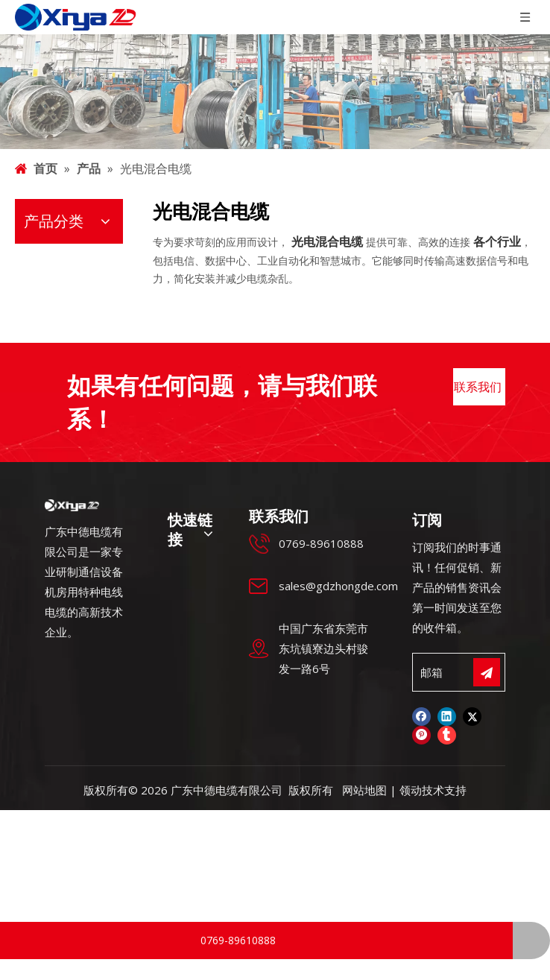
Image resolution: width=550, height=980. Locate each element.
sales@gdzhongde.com (338, 551)
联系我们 (479, 358)
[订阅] (487, 638)
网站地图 (364, 756)
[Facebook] (421, 682)
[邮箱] (454, 638)
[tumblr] (447, 701)
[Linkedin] (447, 682)
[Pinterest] (421, 701)
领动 (411, 756)
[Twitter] (472, 682)
